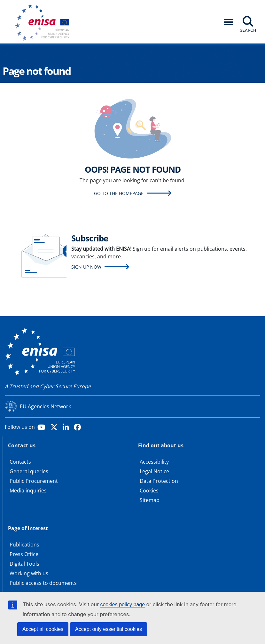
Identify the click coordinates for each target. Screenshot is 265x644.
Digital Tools (24, 564)
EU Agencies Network (45, 406)
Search (248, 30)
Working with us (29, 573)
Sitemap (150, 500)
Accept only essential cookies (109, 629)
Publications (24, 545)
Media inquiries (28, 491)
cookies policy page (122, 605)
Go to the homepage (119, 193)
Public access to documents (43, 583)
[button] (229, 22)
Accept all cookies (43, 629)
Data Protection (159, 481)
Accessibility (154, 462)
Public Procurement (34, 481)
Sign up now (86, 267)
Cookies (149, 491)
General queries (29, 471)
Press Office (24, 554)
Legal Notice (154, 471)
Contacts (20, 462)
